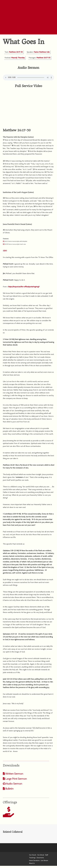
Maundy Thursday (18, 58)
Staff (47, 855)
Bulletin (9, 789)
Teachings (32, 858)
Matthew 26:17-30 (16, 52)
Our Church (33, 855)
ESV (5, 251)
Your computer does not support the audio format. (28, 77)
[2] (4, 244)
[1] (4, 241)
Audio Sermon (14, 784)
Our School (41, 855)
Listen (31, 137)
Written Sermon (14, 774)
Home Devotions (34, 861)
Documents (40, 858)
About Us (32, 863)
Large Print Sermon (16, 779)
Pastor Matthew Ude (42, 52)
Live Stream (44, 861)
